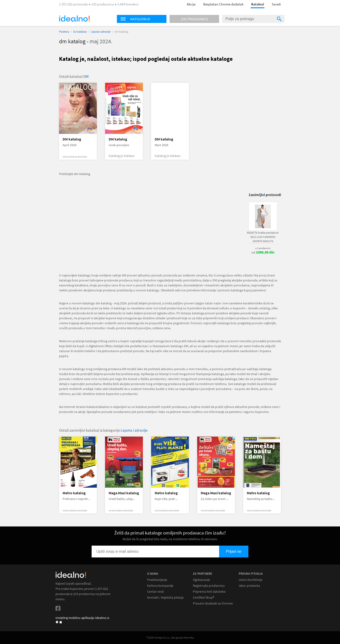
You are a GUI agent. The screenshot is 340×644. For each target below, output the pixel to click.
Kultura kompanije (160, 586)
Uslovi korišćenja (251, 580)
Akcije (191, 4)
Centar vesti (155, 592)
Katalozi (258, 4)
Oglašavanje (201, 580)
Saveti (276, 4)
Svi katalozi (80, 32)
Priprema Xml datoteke (209, 592)
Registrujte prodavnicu (209, 586)
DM (86, 76)
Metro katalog (74, 493)
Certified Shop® (204, 598)
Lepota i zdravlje (101, 32)
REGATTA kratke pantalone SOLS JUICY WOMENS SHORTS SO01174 (263, 237)
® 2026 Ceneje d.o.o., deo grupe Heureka (170, 637)
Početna (64, 32)
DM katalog (72, 139)
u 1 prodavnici (263, 248)
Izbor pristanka (249, 586)
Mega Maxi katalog (124, 493)
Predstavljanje (157, 580)
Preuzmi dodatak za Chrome (213, 603)
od (263, 252)
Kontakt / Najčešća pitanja (165, 598)
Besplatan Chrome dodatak (223, 4)
